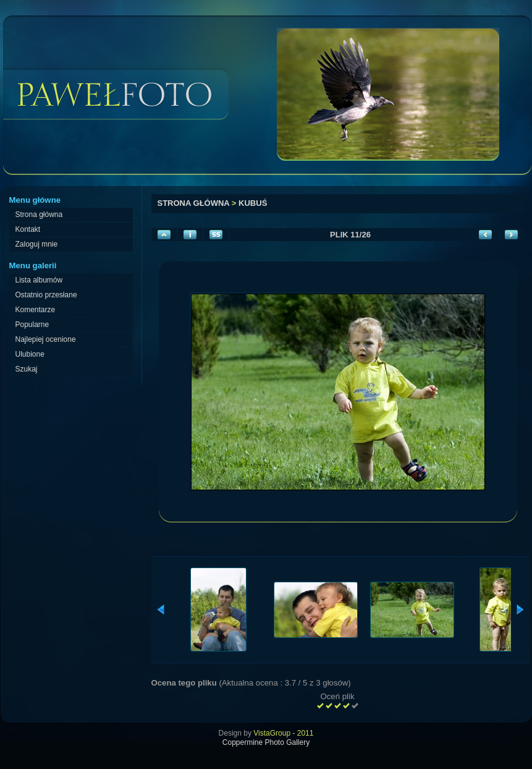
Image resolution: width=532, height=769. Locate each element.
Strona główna (194, 203)
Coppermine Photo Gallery (266, 742)
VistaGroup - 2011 (283, 733)
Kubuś (253, 203)
